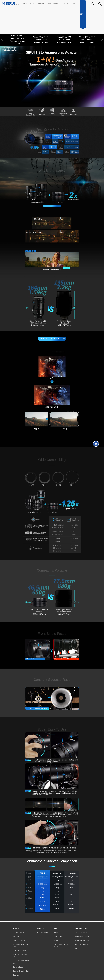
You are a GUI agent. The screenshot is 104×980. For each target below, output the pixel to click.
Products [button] (41, 3)
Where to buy (40, 928)
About (56, 932)
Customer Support (68, 3)
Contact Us (58, 936)
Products (16, 928)
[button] (100, 4)
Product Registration (82, 936)
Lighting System (19, 932)
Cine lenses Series (20, 951)
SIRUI (24, 3)
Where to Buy (53, 3)
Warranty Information (83, 944)
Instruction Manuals (82, 940)
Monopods (17, 936)
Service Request (81, 932)
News (32, 3)
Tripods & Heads (19, 940)
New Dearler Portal (42, 932)
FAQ (77, 948)
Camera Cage (18, 967)
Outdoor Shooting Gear (21, 971)
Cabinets (16, 975)
